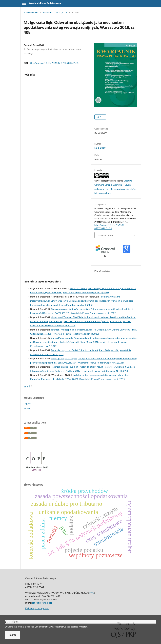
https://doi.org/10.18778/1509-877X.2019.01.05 (54, 63)
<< (25, 386)
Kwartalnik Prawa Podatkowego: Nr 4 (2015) (102, 379)
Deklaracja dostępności (37, 608)
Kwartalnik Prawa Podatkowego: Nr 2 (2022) (93, 313)
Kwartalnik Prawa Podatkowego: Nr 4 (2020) (105, 371)
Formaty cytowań (105, 235)
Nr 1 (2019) (62, 13)
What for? (83, 627)
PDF (101, 117)
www (91, 593)
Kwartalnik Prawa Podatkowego (45, 3)
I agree (13, 635)
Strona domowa (31, 13)
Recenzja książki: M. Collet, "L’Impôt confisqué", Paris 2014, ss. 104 (85, 350)
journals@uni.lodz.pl (43, 603)
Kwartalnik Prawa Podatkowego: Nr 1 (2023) (70, 305)
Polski (27, 408)
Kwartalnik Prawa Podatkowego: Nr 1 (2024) (53, 325)
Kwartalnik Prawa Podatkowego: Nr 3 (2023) (86, 292)
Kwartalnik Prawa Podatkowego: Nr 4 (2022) (76, 334)
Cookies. (12, 622)
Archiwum (47, 13)
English (27, 404)
